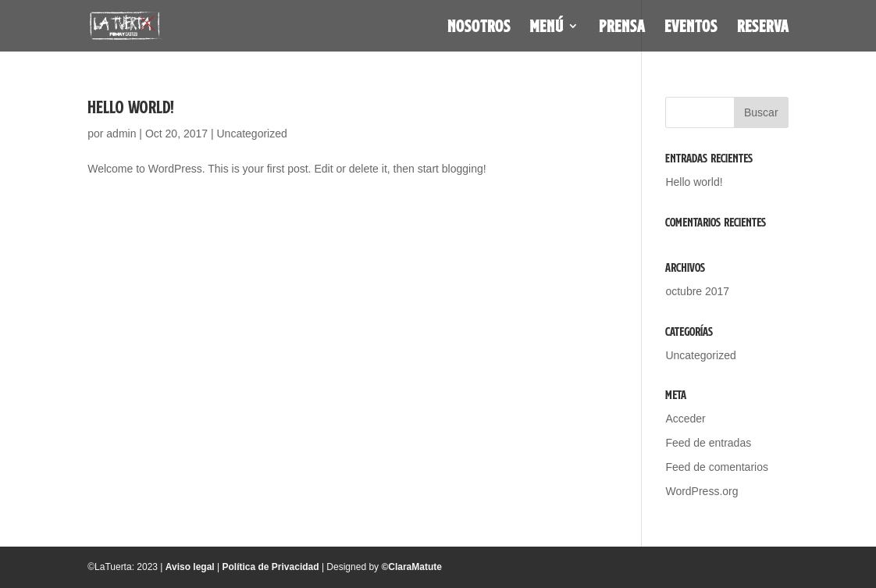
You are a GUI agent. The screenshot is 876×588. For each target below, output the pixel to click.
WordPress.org (702, 491)
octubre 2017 (697, 291)
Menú (547, 29)
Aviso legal (190, 567)
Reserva (763, 29)
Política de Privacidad (271, 567)
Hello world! (131, 107)
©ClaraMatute (411, 567)
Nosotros (479, 29)
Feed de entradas (708, 443)
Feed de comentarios (717, 467)
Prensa (622, 29)
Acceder (685, 419)
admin (121, 134)
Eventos (691, 29)
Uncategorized (251, 134)
